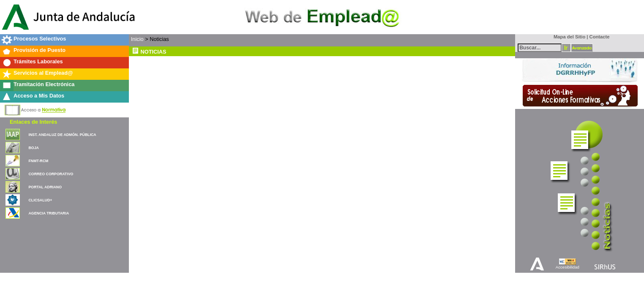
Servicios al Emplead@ (43, 73)
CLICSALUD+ (40, 200)
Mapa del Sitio (568, 37)
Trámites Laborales (38, 61)
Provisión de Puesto (40, 50)
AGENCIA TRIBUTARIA (49, 213)
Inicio (137, 39)
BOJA (33, 148)
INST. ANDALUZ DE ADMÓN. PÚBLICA (62, 135)
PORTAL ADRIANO (45, 187)
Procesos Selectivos (40, 39)
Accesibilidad (568, 267)
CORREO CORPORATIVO (51, 174)
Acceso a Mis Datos (39, 96)
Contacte (600, 37)
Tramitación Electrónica (44, 84)
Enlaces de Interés (33, 122)
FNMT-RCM (38, 161)
